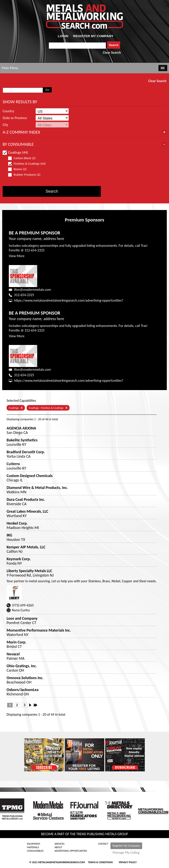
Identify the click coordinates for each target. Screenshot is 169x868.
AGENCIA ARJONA (21, 428)
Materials (33, 847)
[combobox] (77, 46)
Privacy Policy (128, 862)
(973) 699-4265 (23, 605)
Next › (31, 705)
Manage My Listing (126, 853)
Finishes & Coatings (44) (27, 164)
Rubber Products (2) (26, 175)
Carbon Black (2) (24, 158)
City (5, 125)
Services (60, 844)
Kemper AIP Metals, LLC (26, 547)
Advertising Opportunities (71, 851)
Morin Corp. (17, 642)
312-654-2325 (24, 295)
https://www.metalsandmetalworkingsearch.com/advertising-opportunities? (69, 300)
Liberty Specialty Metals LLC (29, 571)
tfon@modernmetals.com (32, 290)
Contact (103, 844)
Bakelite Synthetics (22, 440)
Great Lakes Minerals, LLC (27, 511)
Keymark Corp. (19, 559)
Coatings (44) (15, 152)
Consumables (35, 851)
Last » (36, 705)
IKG (9, 535)
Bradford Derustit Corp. (26, 452)
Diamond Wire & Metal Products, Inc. (37, 488)
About (58, 847)
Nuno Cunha (21, 610)
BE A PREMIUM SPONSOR (35, 233)
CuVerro (13, 464)
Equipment (33, 844)
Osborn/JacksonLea (23, 690)
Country (8, 111)
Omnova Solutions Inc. (25, 678)
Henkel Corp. (17, 523)
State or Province (15, 118)
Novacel (13, 654)
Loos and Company (22, 618)
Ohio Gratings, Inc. (22, 666)
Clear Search (112, 53)
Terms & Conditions (100, 862)
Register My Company (126, 846)
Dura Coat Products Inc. (26, 499)
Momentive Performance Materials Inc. (39, 630)
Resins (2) (19, 169)
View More (17, 256)
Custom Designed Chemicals (30, 476)
